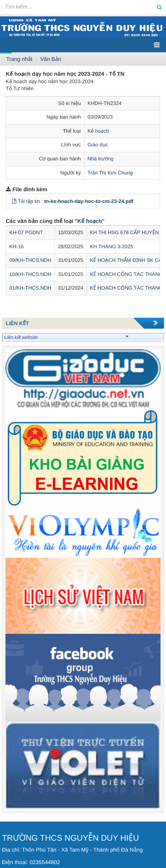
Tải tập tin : (75, 201)
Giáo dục (98, 145)
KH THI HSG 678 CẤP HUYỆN (124, 232)
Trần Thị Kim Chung (110, 173)
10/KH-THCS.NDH (30, 274)
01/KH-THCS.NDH (30, 288)
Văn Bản (51, 59)
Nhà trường (101, 159)
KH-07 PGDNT (26, 232)
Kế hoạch (98, 131)
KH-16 (17, 246)
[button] (14, 201)
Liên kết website (66, 337)
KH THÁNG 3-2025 (112, 246)
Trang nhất (19, 59)
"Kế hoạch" (90, 221)
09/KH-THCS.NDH (30, 260)
